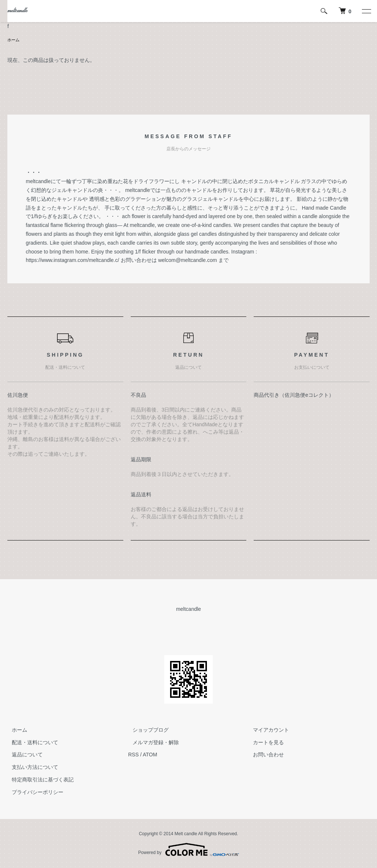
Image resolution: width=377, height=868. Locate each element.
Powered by (188, 850)
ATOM (150, 755)
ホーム (14, 40)
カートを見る (264, 743)
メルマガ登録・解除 (151, 743)
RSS (133, 755)
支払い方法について (31, 768)
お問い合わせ (264, 755)
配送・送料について (31, 743)
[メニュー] (366, 11)
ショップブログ (146, 731)
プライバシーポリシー (33, 793)
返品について (23, 755)
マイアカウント (267, 731)
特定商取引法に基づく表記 (38, 780)
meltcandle (17, 11)
